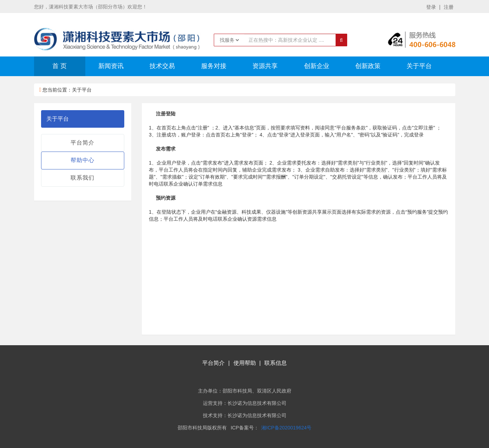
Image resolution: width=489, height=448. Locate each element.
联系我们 (82, 178)
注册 (449, 7)
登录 (431, 7)
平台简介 (82, 143)
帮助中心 (82, 160)
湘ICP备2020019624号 (286, 428)
